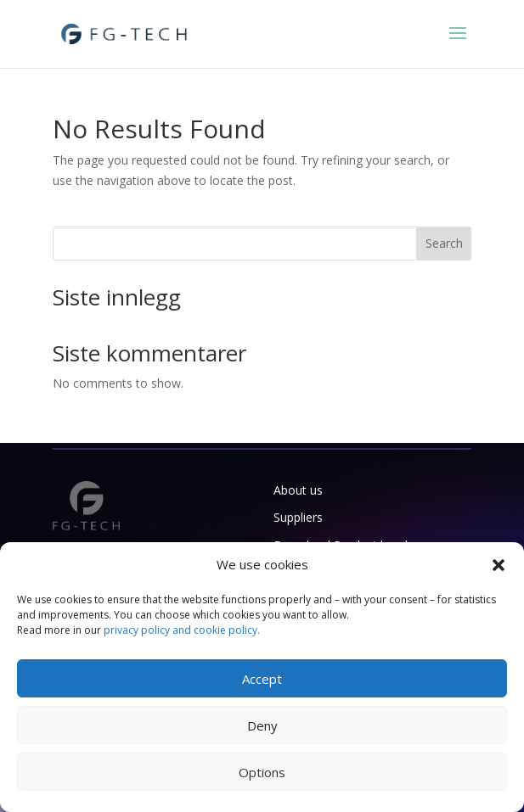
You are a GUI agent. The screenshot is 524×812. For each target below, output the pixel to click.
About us (298, 490)
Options (262, 772)
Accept (262, 679)
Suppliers (298, 517)
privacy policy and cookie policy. (182, 630)
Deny (262, 725)
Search (444, 243)
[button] (499, 565)
